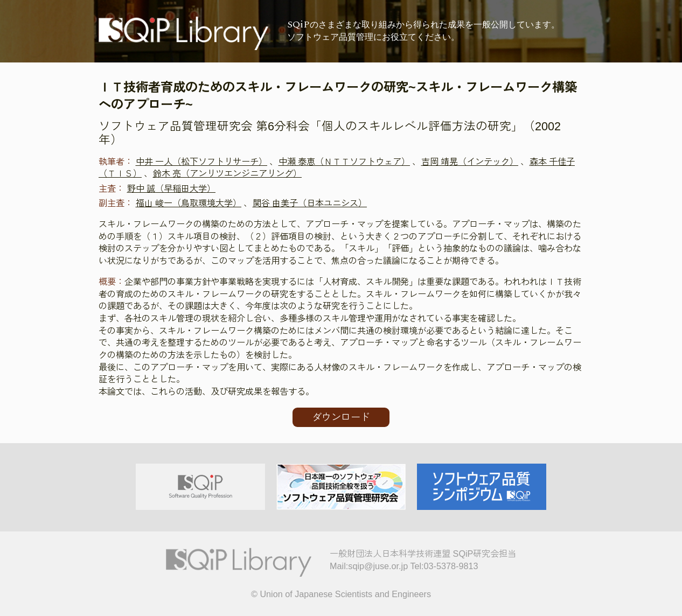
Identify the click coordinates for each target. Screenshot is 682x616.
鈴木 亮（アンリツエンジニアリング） (228, 173)
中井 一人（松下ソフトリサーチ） (202, 162)
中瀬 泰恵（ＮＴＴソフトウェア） (345, 162)
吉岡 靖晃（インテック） (470, 162)
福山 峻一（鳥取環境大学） (189, 203)
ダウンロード (341, 417)
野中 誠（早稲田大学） (172, 188)
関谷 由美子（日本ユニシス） (310, 203)
